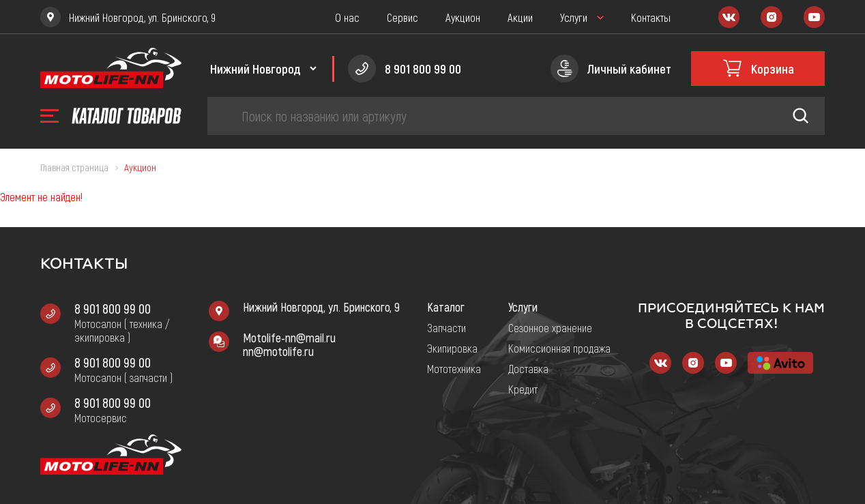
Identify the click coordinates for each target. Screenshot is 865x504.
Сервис (402, 17)
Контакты (651, 17)
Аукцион (463, 17)
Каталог (446, 307)
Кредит (523, 389)
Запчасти (446, 327)
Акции (520, 17)
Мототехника (454, 368)
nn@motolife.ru (278, 351)
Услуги (574, 17)
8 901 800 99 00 (113, 308)
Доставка (528, 368)
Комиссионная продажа (559, 348)
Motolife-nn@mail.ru (289, 338)
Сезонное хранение (550, 327)
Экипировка (452, 348)
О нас (347, 17)
